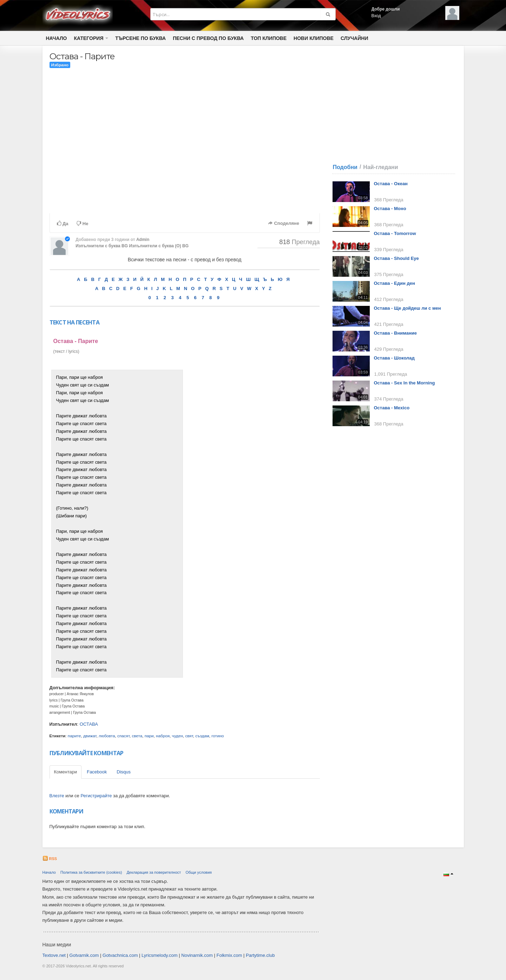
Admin (143, 240)
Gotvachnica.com (120, 955)
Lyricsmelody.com (160, 955)
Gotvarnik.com (84, 955)
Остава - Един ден (395, 283)
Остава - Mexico (392, 408)
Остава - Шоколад (394, 358)
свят (189, 736)
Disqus (124, 772)
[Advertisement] (252, 475)
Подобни (345, 167)
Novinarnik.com (197, 955)
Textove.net (54, 955)
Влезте (57, 796)
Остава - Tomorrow (395, 233)
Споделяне (284, 223)
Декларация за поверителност (154, 872)
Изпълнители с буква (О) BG (159, 246)
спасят (123, 736)
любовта (107, 736)
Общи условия (199, 872)
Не (82, 224)
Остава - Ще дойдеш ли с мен (408, 308)
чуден (178, 736)
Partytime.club (260, 955)
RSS (50, 859)
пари (149, 736)
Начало (57, 38)
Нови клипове (314, 38)
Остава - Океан (391, 184)
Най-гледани (380, 167)
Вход (376, 16)
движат (90, 736)
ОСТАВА (89, 724)
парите (74, 736)
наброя (163, 736)
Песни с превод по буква (208, 38)
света (137, 736)
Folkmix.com (229, 955)
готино (218, 736)
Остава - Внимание (396, 333)
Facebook (97, 772)
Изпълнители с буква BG (102, 246)
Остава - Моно (390, 209)
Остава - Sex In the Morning (405, 383)
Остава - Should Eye (396, 258)
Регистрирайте (96, 796)
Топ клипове (269, 38)
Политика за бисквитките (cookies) (91, 872)
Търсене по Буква (140, 38)
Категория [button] (91, 38)
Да (63, 223)
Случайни (354, 38)
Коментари (66, 772)
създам (202, 736)
